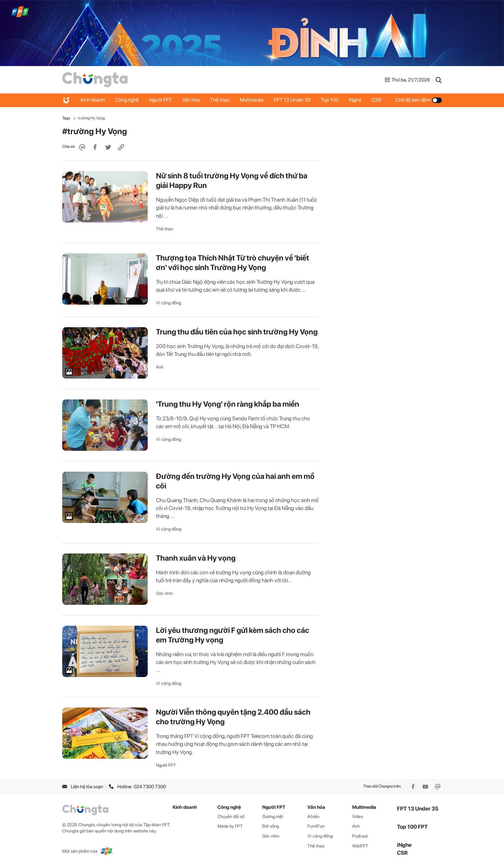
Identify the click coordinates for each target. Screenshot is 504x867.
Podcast (360, 836)
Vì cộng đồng (169, 303)
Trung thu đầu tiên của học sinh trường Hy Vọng (237, 332)
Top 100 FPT (412, 827)
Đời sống (271, 826)
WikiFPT (360, 846)
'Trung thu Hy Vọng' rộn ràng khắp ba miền (228, 404)
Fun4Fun (316, 826)
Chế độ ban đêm (419, 100)
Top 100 (330, 100)
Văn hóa (191, 100)
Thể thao (220, 100)
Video (358, 817)
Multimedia (252, 100)
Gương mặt (273, 817)
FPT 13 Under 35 (292, 100)
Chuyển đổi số (231, 817)
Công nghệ (127, 100)
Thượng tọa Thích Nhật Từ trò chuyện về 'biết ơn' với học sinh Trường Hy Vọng (233, 263)
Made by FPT (230, 826)
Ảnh (160, 367)
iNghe (355, 100)
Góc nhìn (164, 593)
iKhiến (313, 817)
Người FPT (161, 100)
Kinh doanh (93, 100)
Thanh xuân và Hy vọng (196, 558)
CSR (376, 100)
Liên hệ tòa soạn (83, 787)
